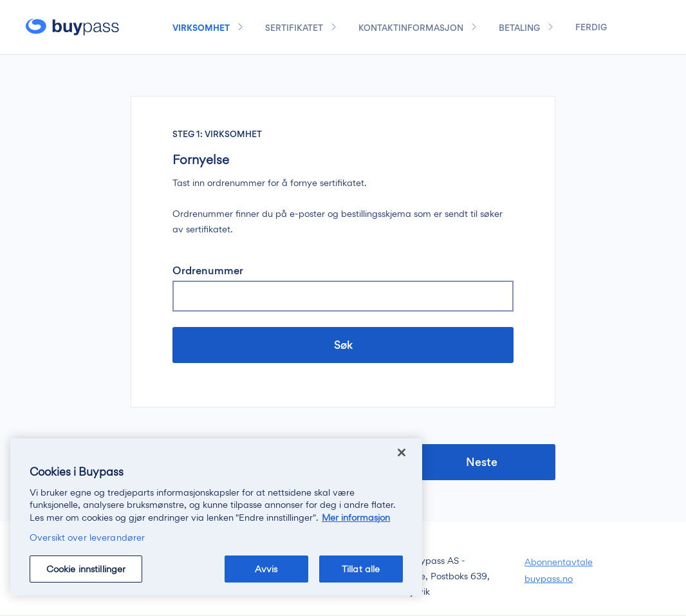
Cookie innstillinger (86, 569)
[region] (216, 517)
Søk (343, 345)
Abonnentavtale (559, 562)
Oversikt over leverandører (87, 537)
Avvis (266, 569)
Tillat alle (361, 569)
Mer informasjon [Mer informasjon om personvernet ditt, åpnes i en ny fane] (356, 517)
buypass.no (549, 578)
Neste (483, 462)
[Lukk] (402, 453)
